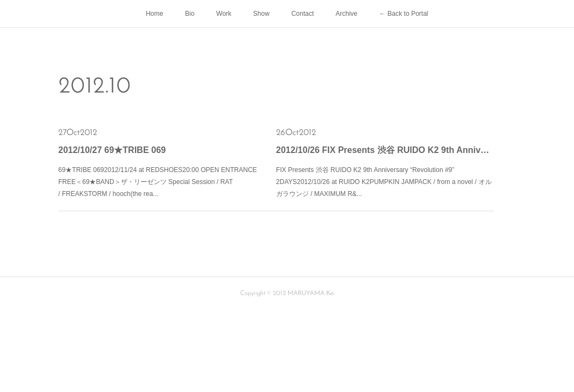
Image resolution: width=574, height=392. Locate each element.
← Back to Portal (404, 14)
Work (224, 14)
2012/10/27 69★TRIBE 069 (112, 150)
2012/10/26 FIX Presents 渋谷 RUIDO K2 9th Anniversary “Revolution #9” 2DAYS (385, 150)
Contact (303, 14)
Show (261, 14)
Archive (346, 14)
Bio (190, 14)
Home (155, 14)
